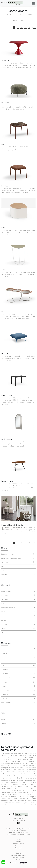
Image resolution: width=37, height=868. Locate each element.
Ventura (18, 575)
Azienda (18, 840)
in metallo (18, 682)
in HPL (18, 657)
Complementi (28, 14)
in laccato (18, 661)
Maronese (18, 562)
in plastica (18, 690)
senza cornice (18, 703)
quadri (18, 616)
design (18, 719)
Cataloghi (18, 848)
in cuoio (18, 653)
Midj (18, 566)
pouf (18, 612)
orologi (18, 604)
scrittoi (18, 620)
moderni (18, 723)
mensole (18, 599)
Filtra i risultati (18, 21)
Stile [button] (3, 713)
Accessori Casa (16, 14)
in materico (18, 674)
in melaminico (18, 678)
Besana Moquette (18, 554)
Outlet (18, 859)
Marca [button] (4, 548)
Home (6, 14)
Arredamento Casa (18, 855)
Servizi (18, 842)
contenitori (18, 595)
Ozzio (18, 571)
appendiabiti (18, 591)
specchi (18, 624)
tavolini (18, 633)
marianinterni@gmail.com (21, 835)
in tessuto (18, 694)
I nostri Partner (19, 844)
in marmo (18, 670)
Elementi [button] (5, 585)
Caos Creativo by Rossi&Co (18, 558)
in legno (18, 666)
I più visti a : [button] (7, 734)
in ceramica (18, 649)
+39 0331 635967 (22, 832)
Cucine (19, 853)
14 (35, 27)
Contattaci (19, 846)
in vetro (18, 699)
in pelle (18, 686)
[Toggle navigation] (33, 3)
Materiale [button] (6, 643)
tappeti (18, 628)
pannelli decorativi (18, 608)
